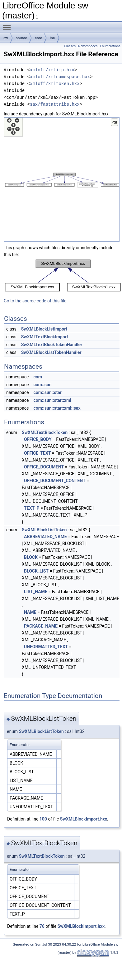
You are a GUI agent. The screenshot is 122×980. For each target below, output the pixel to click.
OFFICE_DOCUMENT (44, 467)
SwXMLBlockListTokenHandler (51, 352)
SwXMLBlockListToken (44, 530)
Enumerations (110, 46)
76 (42, 926)
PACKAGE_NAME (41, 626)
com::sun (42, 385)
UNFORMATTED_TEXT (46, 647)
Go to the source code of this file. (36, 301)
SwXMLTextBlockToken (45, 432)
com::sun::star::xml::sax (57, 408)
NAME (30, 612)
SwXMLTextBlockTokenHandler (52, 345)
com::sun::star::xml (52, 400)
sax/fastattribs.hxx (55, 104)
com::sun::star (47, 392)
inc (52, 38)
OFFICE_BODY (38, 439)
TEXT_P (32, 508)
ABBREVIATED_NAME (45, 537)
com (38, 377)
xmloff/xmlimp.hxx (52, 70)
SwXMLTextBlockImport (45, 337)
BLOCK (31, 557)
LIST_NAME (36, 592)
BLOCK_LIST (36, 571)
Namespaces (88, 46)
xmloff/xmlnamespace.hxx (60, 77)
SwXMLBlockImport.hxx (84, 819)
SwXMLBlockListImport (44, 329)
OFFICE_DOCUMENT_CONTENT (55, 481)
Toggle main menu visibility (8, 25)
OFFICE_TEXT (38, 453)
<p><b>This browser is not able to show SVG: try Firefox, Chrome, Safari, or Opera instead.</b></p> (62, 179)
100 (43, 819)
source (21, 38)
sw (6, 38)
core (38, 38)
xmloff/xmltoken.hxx (55, 84)
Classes (70, 46)
